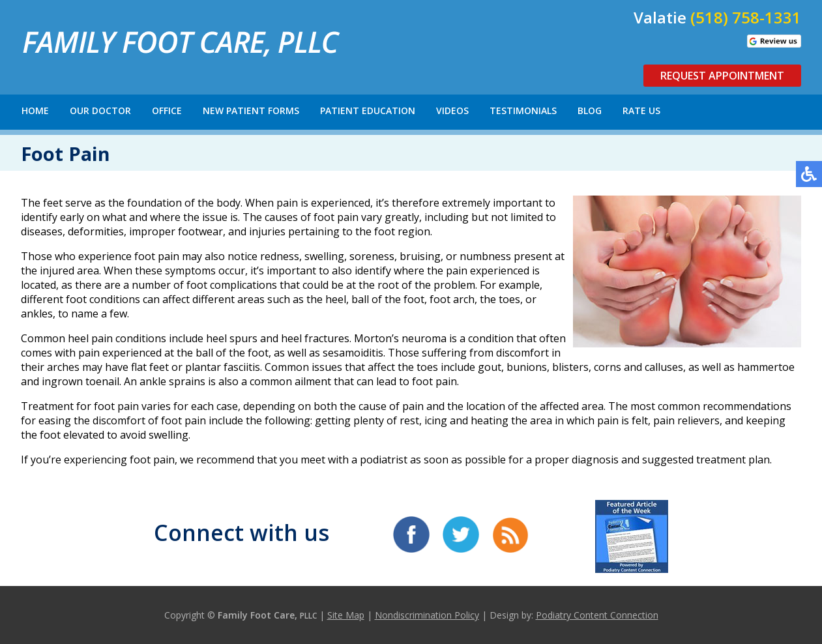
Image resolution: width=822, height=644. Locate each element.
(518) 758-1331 (746, 17)
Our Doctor (100, 110)
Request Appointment (722, 76)
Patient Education (368, 110)
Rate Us (641, 110)
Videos (452, 110)
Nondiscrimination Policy (427, 615)
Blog (590, 110)
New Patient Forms (251, 110)
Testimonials (523, 110)
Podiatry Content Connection (597, 615)
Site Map (346, 615)
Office (167, 110)
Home (35, 110)
